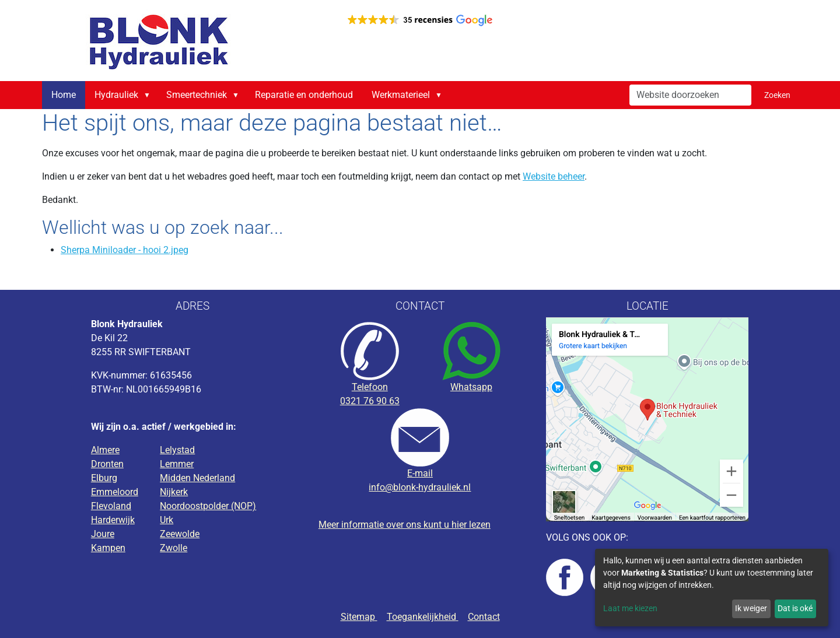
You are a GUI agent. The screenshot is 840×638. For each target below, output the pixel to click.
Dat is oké (795, 608)
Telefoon (370, 387)
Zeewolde (180, 534)
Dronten (107, 464)
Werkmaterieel (401, 95)
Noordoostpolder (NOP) (208, 506)
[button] (149, 95)
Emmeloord (115, 492)
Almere (105, 450)
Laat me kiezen (630, 608)
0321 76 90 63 (370, 401)
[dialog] (712, 588)
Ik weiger (751, 608)
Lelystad (177, 450)
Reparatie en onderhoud (304, 95)
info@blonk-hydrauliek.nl (420, 487)
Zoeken (777, 95)
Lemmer (177, 464)
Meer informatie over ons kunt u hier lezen (405, 525)
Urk (167, 520)
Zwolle (174, 548)
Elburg (104, 478)
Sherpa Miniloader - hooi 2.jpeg (125, 250)
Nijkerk (174, 492)
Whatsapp (471, 387)
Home (64, 95)
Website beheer (554, 176)
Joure (103, 534)
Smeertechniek (197, 95)
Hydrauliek (116, 95)
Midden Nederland (197, 478)
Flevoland (111, 506)
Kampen (108, 548)
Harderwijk (113, 520)
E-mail (420, 473)
